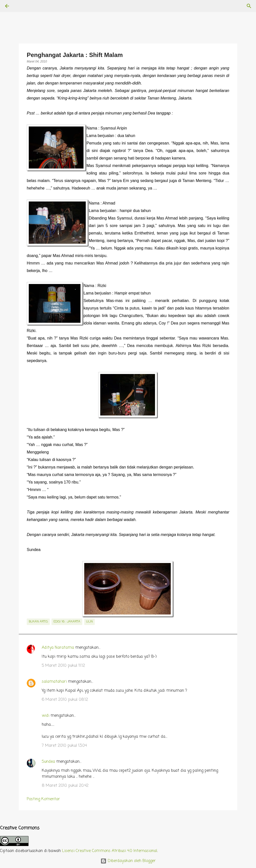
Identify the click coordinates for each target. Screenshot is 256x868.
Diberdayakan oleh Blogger (128, 861)
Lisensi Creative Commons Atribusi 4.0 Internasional (110, 851)
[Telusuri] (21, 6)
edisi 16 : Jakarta (67, 622)
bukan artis (38, 622)
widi (45, 716)
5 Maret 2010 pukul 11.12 (63, 666)
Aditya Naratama (58, 648)
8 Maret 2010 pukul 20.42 (65, 786)
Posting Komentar (43, 799)
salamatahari (54, 682)
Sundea (48, 762)
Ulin (89, 622)
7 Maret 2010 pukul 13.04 (64, 746)
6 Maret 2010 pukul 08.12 (65, 700)
